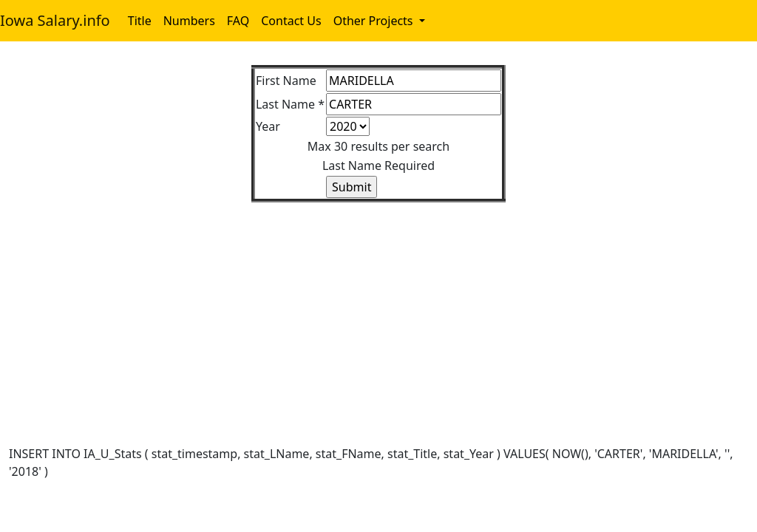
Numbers (189, 21)
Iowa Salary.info (55, 20)
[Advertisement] (378, 306)
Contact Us (291, 21)
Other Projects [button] (375, 21)
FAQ (238, 21)
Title (140, 21)
